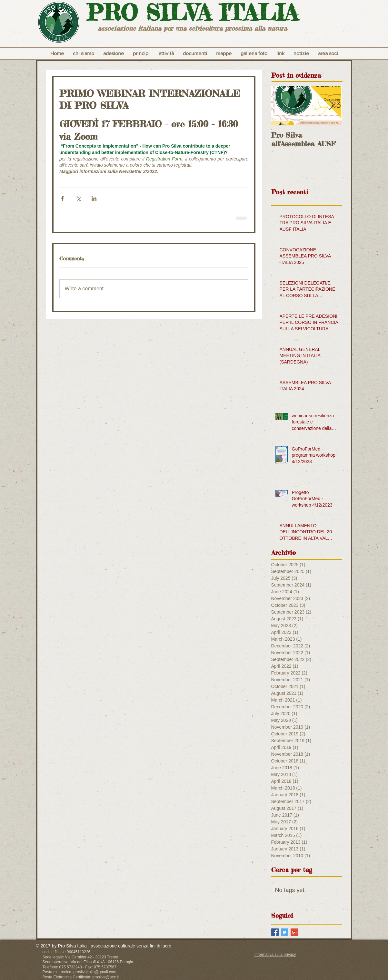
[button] (141, 53)
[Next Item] (332, 106)
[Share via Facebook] (62, 198)
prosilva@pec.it (105, 977)
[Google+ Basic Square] (294, 932)
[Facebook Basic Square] (275, 932)
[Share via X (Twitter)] (78, 198)
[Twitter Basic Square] (285, 932)
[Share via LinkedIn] (94, 198)
